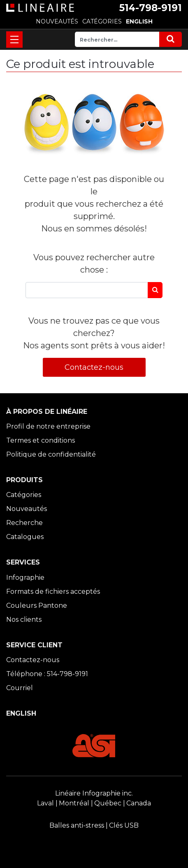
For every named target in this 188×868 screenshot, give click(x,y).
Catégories (24, 495)
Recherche (24, 523)
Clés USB (124, 825)
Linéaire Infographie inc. (94, 793)
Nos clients (24, 619)
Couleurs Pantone (37, 605)
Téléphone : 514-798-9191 (47, 674)
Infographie (25, 577)
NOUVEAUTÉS (57, 21)
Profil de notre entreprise (48, 426)
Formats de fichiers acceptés (53, 591)
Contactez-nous (94, 367)
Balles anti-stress (77, 825)
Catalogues (25, 537)
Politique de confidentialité (51, 454)
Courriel (20, 688)
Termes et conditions (41, 440)
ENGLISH (139, 21)
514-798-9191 (151, 8)
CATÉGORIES (102, 21)
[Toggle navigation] (14, 40)
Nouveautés (27, 509)
